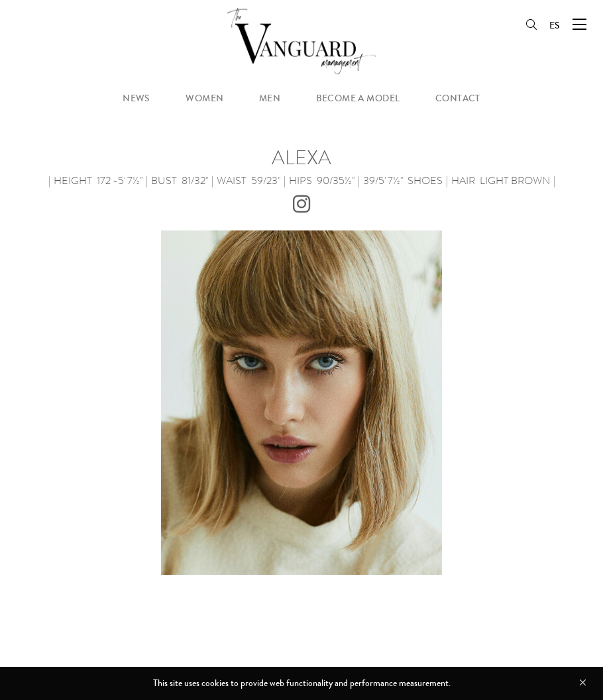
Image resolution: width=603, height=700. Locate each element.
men (270, 98)
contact (458, 98)
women (204, 98)
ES (555, 25)
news (137, 98)
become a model (358, 98)
